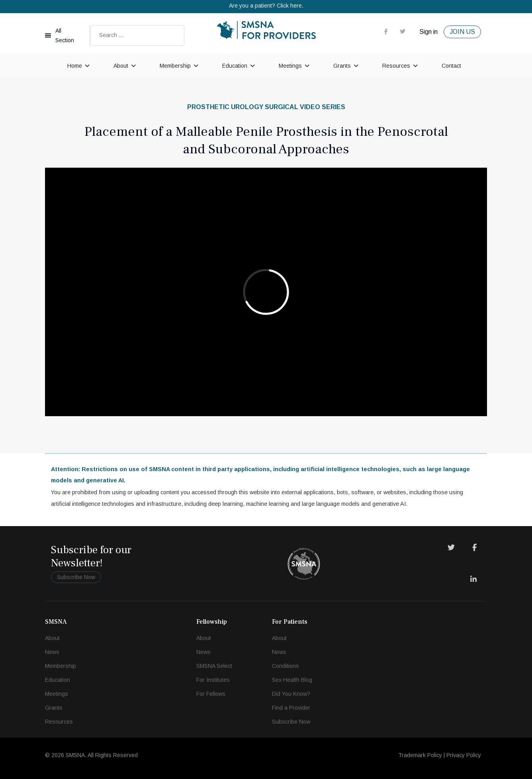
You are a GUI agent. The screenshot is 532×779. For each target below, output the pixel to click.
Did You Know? (291, 694)
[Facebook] (474, 548)
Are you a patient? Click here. (266, 6)
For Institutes (213, 680)
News (52, 652)
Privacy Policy (464, 755)
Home (75, 66)
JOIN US (462, 32)
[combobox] (137, 35)
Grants (342, 66)
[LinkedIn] (473, 579)
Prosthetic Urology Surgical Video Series (266, 107)
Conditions (286, 666)
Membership (175, 66)
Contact (451, 66)
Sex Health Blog (292, 680)
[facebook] (386, 31)
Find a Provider (291, 708)
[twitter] (403, 31)
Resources (396, 66)
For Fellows (211, 694)
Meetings (290, 66)
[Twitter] (451, 548)
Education (235, 66)
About (121, 66)
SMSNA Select (214, 666)
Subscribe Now (76, 577)
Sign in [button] (428, 32)
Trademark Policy (420, 755)
